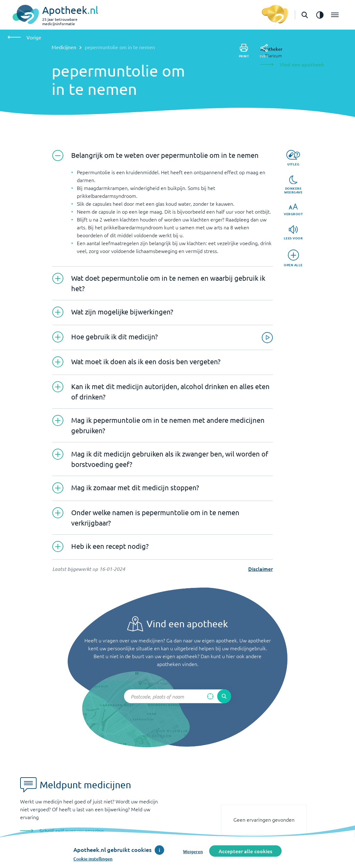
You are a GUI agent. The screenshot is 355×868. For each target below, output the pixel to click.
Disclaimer (261, 569)
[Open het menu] (335, 15)
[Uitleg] (293, 158)
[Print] (244, 51)
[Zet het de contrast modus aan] (320, 15)
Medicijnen (64, 47)
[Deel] (264, 51)
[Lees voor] (293, 233)
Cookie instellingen (93, 859)
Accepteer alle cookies (245, 851)
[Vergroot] (293, 210)
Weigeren (193, 851)
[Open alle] (293, 258)
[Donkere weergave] (293, 185)
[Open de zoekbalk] (305, 15)
